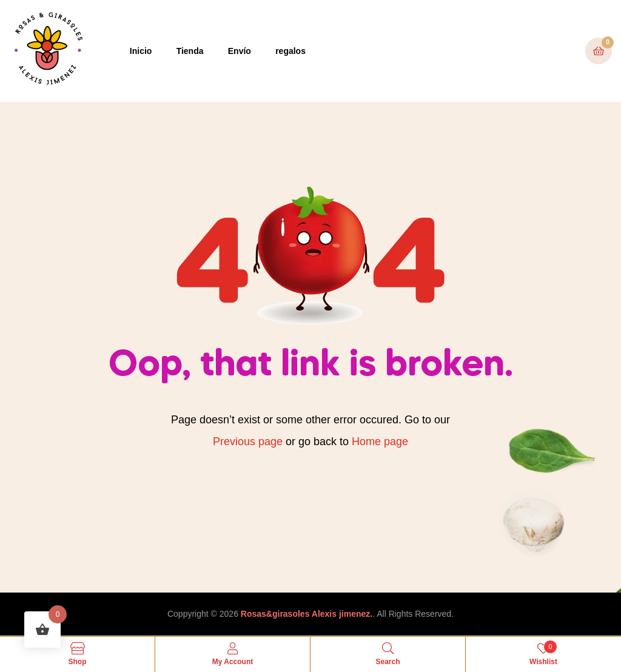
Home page (380, 442)
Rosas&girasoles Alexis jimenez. (307, 614)
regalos (290, 51)
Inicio (141, 51)
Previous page (248, 442)
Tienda (190, 51)
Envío (240, 51)
